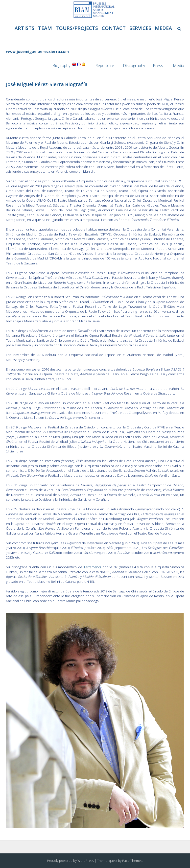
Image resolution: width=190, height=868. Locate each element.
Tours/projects (77, 28)
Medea (163, 28)
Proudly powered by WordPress (70, 861)
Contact (114, 28)
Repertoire (105, 66)
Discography (134, 66)
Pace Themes (132, 861)
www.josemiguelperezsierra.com (37, 51)
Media (178, 66)
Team (45, 28)
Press (158, 66)
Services (140, 28)
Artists (24, 28)
